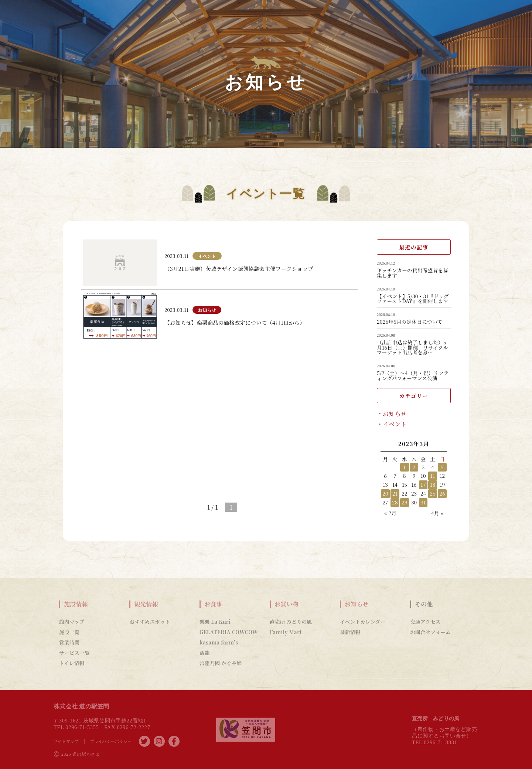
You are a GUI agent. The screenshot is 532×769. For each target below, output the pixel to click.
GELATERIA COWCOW (229, 632)
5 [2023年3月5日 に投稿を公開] (442, 467)
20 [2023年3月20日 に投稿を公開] (385, 493)
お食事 (213, 604)
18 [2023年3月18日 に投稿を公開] (433, 484)
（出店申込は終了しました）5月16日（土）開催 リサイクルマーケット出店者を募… (412, 348)
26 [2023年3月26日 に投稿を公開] (442, 493)
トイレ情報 (72, 663)
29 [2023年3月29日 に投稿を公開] (405, 502)
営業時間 (69, 642)
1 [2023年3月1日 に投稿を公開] (405, 467)
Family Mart (286, 632)
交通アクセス (425, 622)
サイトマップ (66, 741)
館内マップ (72, 622)
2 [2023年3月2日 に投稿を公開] (414, 467)
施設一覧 (69, 632)
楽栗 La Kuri (215, 622)
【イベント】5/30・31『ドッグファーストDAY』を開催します (413, 299)
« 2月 (390, 513)
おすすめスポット (150, 622)
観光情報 (146, 604)
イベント (395, 424)
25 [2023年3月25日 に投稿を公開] (433, 493)
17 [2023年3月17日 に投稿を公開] (423, 484)
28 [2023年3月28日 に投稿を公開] (395, 502)
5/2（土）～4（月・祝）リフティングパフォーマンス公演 (413, 376)
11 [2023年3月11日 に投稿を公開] (432, 476)
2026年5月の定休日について (410, 322)
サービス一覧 (74, 653)
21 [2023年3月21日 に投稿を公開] (395, 493)
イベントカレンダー (363, 622)
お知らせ (395, 414)
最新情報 (350, 632)
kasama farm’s (219, 642)
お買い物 (287, 604)
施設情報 (76, 604)
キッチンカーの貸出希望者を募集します (412, 273)
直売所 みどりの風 (291, 622)
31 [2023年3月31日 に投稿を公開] (423, 502)
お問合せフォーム (430, 632)
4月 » (437, 513)
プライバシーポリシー (111, 741)
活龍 (205, 653)
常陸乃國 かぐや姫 (221, 663)
